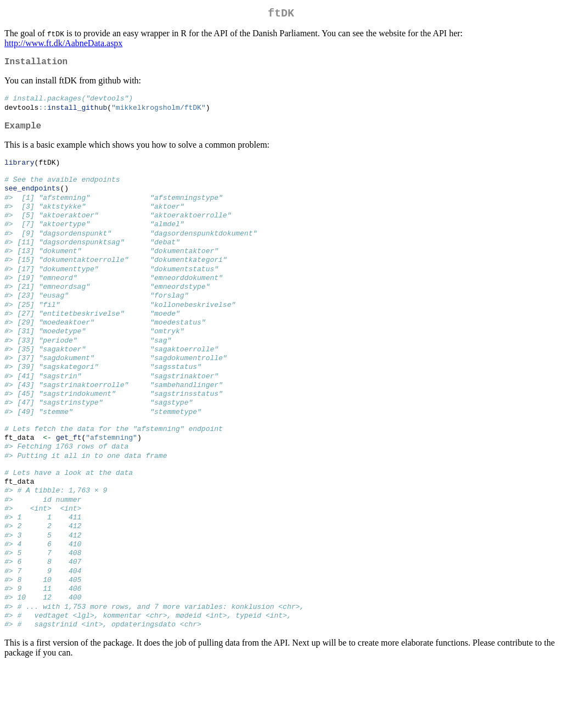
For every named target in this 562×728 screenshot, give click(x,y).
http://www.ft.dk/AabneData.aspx (63, 45)
